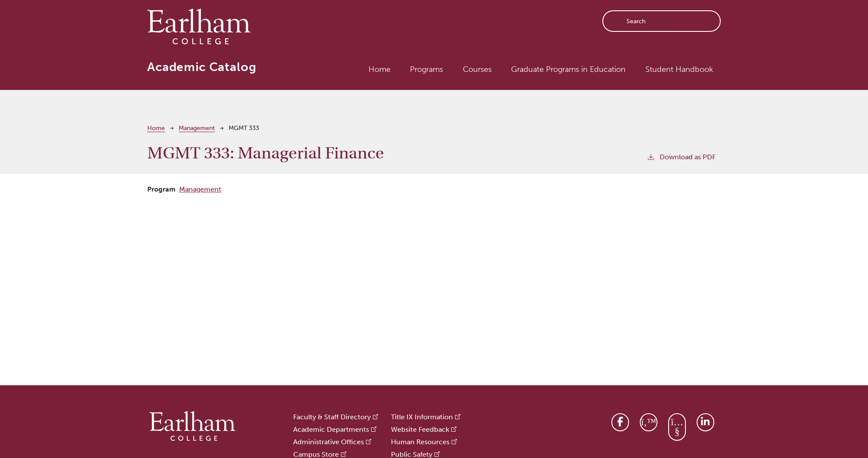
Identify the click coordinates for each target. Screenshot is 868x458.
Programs (426, 69)
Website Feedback (420, 429)
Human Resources (420, 442)
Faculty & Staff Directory (332, 417)
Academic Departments (331, 429)
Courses (477, 69)
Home (380, 69)
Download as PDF (681, 156)
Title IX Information (422, 417)
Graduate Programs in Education (568, 69)
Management (197, 128)
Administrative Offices (329, 442)
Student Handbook (679, 69)
